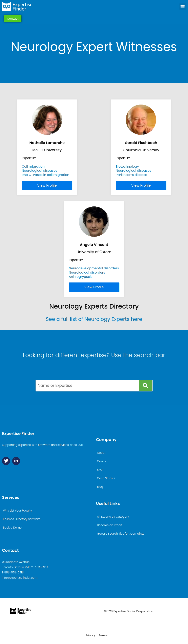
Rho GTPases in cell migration (46, 175)
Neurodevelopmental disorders (94, 268)
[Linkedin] (16, 461)
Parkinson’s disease (131, 175)
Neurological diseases (40, 171)
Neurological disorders (87, 272)
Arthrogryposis (81, 277)
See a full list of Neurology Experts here (94, 319)
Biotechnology (127, 167)
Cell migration (33, 167)
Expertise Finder (18, 434)
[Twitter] (6, 461)
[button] (183, 7)
